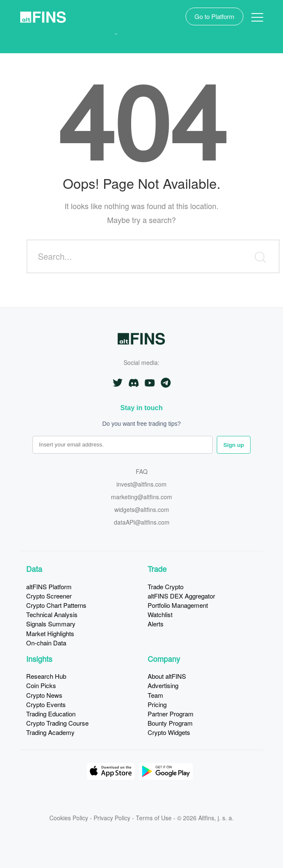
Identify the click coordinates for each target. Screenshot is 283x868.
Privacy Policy (112, 818)
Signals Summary (51, 624)
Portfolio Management (178, 605)
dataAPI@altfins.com (142, 523)
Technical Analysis (52, 614)
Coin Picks (41, 685)
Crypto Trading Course (57, 723)
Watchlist (160, 614)
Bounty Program (170, 723)
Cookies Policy (69, 818)
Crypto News (44, 695)
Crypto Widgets (169, 732)
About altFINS (167, 676)
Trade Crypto (166, 586)
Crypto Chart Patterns (56, 605)
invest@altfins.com (141, 485)
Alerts (156, 624)
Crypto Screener (49, 596)
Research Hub (46, 676)
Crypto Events (46, 704)
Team (155, 695)
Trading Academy (50, 732)
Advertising (163, 685)
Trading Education (51, 714)
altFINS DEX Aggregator (181, 596)
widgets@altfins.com (142, 510)
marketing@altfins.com (141, 497)
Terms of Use (154, 818)
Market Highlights (50, 633)
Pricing (157, 704)
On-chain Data (46, 643)
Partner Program (171, 714)
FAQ (142, 472)
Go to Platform (214, 16)
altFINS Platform (49, 586)
